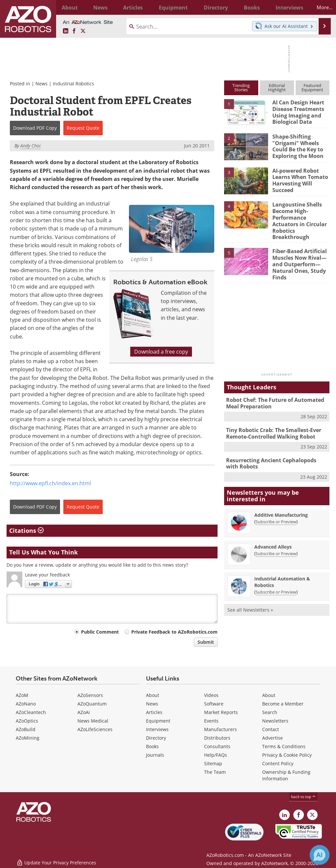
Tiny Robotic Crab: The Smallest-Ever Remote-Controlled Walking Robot (272, 419)
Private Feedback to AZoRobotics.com (174, 632)
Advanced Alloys (273, 531)
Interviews (157, 729)
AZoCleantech (31, 712)
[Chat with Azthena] (320, 855)
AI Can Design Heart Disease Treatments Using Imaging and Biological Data (297, 111)
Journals (155, 755)
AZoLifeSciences (95, 729)
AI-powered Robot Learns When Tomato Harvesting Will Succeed (299, 179)
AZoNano (26, 704)
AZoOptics (27, 721)
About (153, 695)
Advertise (273, 738)
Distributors (217, 738)
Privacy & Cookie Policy (287, 755)
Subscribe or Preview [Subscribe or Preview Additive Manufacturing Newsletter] (276, 506)
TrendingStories (241, 87)
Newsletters (275, 721)
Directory (156, 738)
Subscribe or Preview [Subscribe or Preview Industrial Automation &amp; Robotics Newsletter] (276, 576)
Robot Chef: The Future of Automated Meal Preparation (273, 390)
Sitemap (213, 763)
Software (214, 704)
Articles (154, 712)
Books (152, 746)
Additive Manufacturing (281, 499)
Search (270, 712)
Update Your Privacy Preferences (56, 860)
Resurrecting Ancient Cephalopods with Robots (275, 448)
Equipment (158, 721)
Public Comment (100, 632)
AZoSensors (90, 695)
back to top (304, 797)
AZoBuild (26, 729)
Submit (206, 642)
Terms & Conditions (284, 746)
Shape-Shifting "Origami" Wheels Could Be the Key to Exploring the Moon (297, 145)
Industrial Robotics (73, 84)
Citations (26, 531)
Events (211, 721)
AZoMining (28, 738)
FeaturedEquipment (312, 87)
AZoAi (84, 712)
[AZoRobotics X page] (83, 31)
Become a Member (283, 704)
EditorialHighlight (277, 87)
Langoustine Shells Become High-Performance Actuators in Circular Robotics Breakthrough (301, 216)
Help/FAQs (216, 755)
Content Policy (278, 763)
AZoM (22, 695)
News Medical (93, 721)
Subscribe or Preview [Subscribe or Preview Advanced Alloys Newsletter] (276, 537)
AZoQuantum (92, 704)
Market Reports (221, 712)
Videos (211, 695)
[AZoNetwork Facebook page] (74, 31)
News (42, 84)
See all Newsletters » (250, 594)
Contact (271, 729)
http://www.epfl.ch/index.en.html (50, 483)
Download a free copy (161, 352)
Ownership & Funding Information (286, 775)
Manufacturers (220, 729)
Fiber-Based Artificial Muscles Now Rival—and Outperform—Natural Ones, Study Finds (298, 253)
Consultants (217, 746)
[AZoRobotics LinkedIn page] (66, 31)
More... (320, 7)
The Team (215, 772)
